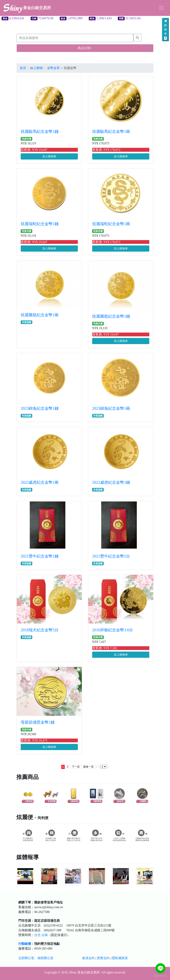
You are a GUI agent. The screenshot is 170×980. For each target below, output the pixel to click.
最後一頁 (88, 767)
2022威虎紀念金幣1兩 (40, 482)
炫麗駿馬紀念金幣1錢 (40, 131)
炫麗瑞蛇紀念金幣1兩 (111, 224)
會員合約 (88, 958)
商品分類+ (85, 48)
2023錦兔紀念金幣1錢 (40, 408)
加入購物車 (49, 156)
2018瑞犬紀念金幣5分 (40, 630)
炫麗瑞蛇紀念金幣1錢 (40, 224)
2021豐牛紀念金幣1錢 (40, 556)
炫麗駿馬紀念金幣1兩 (111, 131)
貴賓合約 (103, 958)
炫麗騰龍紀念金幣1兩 (40, 315)
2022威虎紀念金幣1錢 (111, 482)
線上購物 (36, 68)
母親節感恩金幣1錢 (38, 722)
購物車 (165, 30)
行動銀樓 (25, 944)
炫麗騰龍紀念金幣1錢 (111, 316)
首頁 (23, 68)
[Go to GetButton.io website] (160, 976)
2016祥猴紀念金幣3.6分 (113, 630)
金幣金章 (53, 68)
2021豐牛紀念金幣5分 (111, 556)
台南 (45, 935)
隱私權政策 (120, 958)
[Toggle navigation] (161, 8)
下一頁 (76, 767)
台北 (37, 935)
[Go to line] (160, 968)
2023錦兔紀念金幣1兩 (111, 408)
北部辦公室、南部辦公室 (36, 958)
